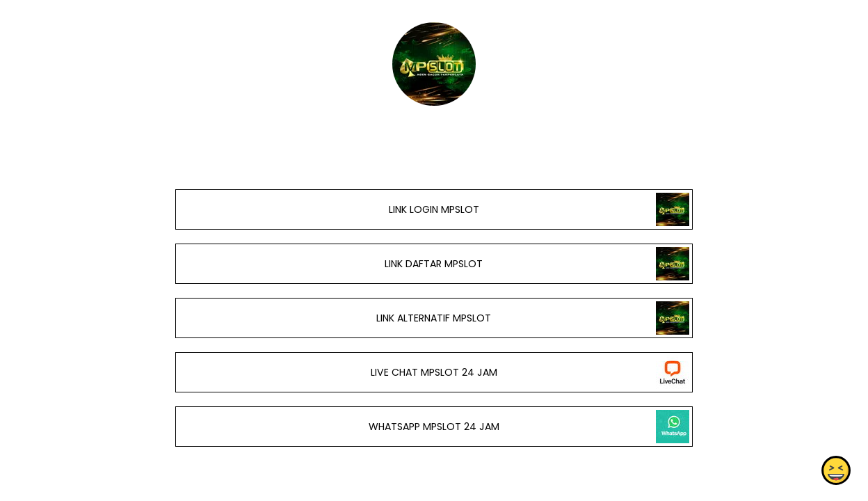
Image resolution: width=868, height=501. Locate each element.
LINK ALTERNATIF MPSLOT (434, 318)
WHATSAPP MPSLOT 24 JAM (434, 427)
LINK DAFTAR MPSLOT (434, 264)
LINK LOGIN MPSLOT (434, 209)
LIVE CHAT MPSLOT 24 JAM (434, 372)
